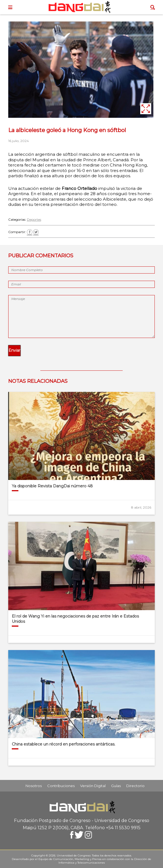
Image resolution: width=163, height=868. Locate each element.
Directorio (135, 786)
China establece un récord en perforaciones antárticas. (64, 744)
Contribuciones (61, 786)
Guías (116, 786)
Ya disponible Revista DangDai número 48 (52, 486)
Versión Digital (93, 786)
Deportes (34, 219)
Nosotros (34, 786)
